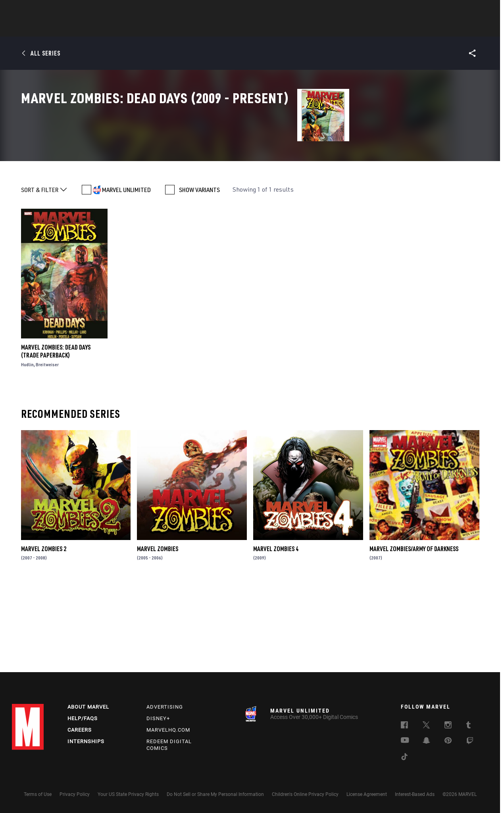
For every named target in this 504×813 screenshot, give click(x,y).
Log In (41, 10)
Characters (200, 28)
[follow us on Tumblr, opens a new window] (468, 726)
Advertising (165, 707)
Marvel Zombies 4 (276, 631)
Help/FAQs (83, 718)
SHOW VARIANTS (199, 273)
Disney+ (158, 718)
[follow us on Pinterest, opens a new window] (448, 741)
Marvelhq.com (168, 730)
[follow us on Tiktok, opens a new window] (404, 758)
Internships (86, 741)
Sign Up (67, 10)
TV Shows (274, 28)
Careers (80, 730)
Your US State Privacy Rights (128, 794)
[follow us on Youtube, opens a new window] (405, 741)
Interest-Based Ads (415, 794)
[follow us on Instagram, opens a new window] (448, 726)
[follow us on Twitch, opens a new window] (470, 742)
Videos (339, 28)
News (132, 28)
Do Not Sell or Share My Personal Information (215, 794)
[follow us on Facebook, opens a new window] (404, 726)
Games (308, 28)
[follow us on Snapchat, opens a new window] (426, 742)
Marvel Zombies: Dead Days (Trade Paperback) (56, 434)
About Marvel (88, 707)
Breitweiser (47, 447)
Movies (239, 28)
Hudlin (27, 447)
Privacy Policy (75, 794)
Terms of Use (38, 794)
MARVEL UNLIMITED (126, 273)
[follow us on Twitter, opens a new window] (426, 726)
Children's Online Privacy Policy (305, 794)
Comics (162, 28)
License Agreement (367, 794)
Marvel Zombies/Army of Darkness (414, 631)
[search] (478, 10)
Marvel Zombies (158, 631)
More (368, 28)
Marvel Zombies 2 (44, 631)
